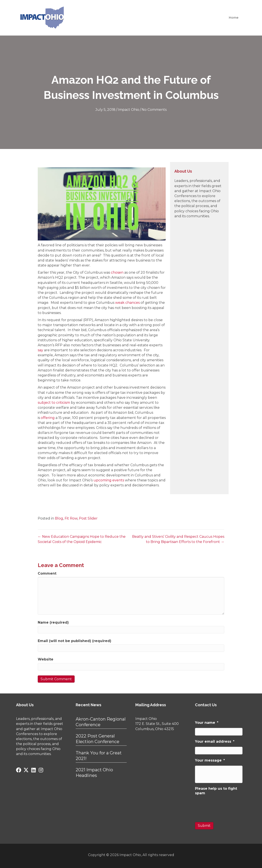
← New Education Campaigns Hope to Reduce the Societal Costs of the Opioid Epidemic (82, 539)
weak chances (127, 303)
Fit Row (71, 518)
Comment (47, 573)
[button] (19, 770)
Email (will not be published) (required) (75, 641)
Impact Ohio (129, 110)
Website (46, 659)
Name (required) (53, 622)
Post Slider (88, 518)
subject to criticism (54, 403)
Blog (59, 518)
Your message (210, 760)
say (40, 350)
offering (48, 418)
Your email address (215, 741)
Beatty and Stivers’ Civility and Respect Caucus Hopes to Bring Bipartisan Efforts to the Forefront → (178, 539)
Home (234, 18)
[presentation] (228, 807)
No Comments (154, 110)
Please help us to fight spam (216, 791)
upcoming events (109, 480)
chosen (117, 272)
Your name (207, 723)
